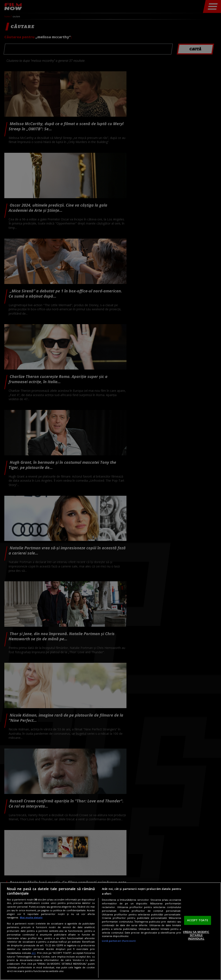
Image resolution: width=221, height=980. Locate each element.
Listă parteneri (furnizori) (119, 941)
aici (34, 953)
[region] (110, 931)
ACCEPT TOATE (198, 920)
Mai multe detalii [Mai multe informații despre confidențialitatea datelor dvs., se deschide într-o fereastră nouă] (31, 917)
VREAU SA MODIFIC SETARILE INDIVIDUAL (196, 935)
